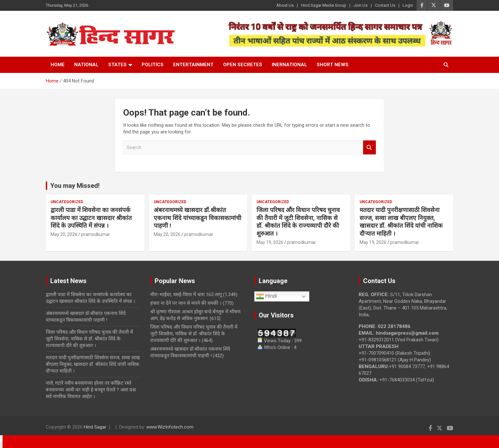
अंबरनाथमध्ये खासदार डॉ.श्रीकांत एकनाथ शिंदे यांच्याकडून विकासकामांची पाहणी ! (197, 218)
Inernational (289, 65)
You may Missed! (75, 186)
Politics (153, 65)
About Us (285, 5)
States (117, 65)
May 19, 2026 (270, 242)
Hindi (267, 296)
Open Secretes (243, 65)
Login (408, 5)
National (86, 65)
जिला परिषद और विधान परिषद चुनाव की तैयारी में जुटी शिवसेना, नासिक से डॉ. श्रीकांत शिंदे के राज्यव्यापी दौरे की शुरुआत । (298, 222)
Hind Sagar (95, 427)
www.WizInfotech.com (170, 427)
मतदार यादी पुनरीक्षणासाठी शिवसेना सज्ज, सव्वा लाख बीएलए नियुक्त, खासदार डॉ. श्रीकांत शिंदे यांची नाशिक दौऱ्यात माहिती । (401, 222)
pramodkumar (96, 234)
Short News (333, 65)
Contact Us (385, 5)
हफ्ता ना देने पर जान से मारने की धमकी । (186, 303)
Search (369, 148)
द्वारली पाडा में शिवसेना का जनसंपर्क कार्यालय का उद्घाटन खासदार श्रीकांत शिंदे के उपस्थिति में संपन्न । (91, 218)
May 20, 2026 (64, 234)
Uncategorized (67, 202)
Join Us (361, 5)
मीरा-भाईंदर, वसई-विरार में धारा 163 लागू (186, 295)
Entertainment (193, 65)
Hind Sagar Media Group (324, 5)
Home (58, 65)
